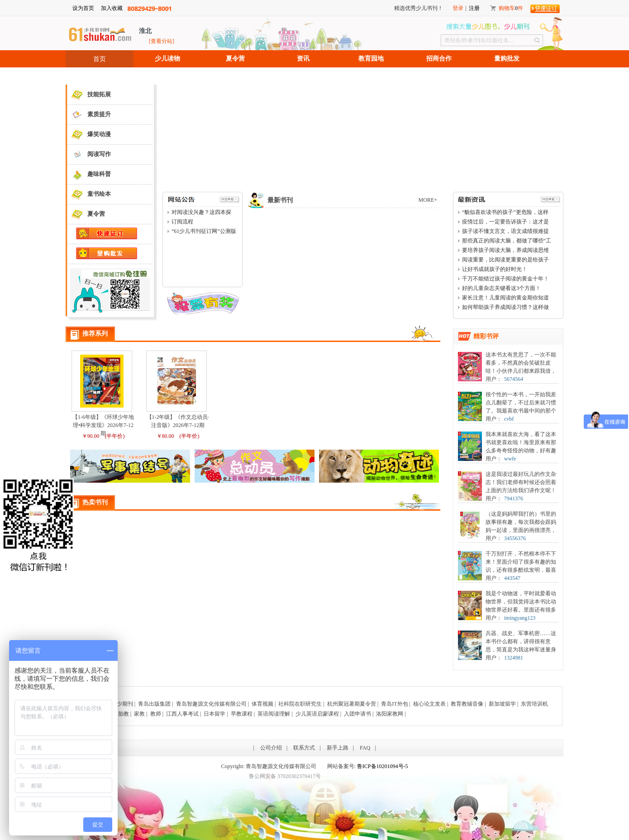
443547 (512, 578)
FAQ (365, 748)
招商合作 (439, 59)
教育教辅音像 (467, 704)
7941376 (514, 498)
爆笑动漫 (89, 135)
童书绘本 (89, 194)
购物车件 (511, 8)
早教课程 (242, 714)
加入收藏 (112, 8)
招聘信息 (100, 76)
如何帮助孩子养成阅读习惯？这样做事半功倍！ (505, 308)
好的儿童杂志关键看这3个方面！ (501, 288)
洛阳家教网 (390, 714)
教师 (156, 714)
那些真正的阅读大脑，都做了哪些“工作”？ (507, 241)
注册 (474, 8)
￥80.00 (165, 436)
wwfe (510, 459)
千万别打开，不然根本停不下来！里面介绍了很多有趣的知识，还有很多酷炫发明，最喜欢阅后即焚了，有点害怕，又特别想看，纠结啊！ (521, 570)
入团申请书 (357, 714)
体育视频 (262, 704)
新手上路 (338, 748)
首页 (100, 59)
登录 (458, 8)
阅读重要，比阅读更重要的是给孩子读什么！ (505, 260)
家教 (139, 714)
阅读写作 (89, 154)
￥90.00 (91, 436)
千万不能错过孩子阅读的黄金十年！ (505, 279)
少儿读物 (167, 59)
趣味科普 (89, 174)
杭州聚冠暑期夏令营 (352, 704)
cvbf (509, 419)
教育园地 (371, 59)
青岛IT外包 (394, 704)
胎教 (124, 714)
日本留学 (214, 714)
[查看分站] (162, 41)
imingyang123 (520, 618)
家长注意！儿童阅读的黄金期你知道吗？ (505, 298)
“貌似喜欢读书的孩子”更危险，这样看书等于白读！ (505, 213)
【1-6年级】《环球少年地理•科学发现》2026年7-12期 (103, 425)
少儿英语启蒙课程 (317, 714)
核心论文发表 (429, 704)
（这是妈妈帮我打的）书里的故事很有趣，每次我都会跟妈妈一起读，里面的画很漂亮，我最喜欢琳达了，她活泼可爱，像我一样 (521, 530)
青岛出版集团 (154, 704)
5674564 (514, 379)
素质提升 (89, 115)
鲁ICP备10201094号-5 (383, 766)
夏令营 (235, 59)
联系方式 (304, 748)
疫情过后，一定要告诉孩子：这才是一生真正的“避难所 (505, 222)
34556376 (515, 538)
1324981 (514, 658)
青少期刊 (122, 704)
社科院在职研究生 (300, 704)
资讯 (303, 59)
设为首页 (83, 8)
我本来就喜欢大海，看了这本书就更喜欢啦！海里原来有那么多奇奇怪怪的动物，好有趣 (521, 442)
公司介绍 (271, 748)
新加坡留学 (502, 704)
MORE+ (428, 200)
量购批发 (507, 59)
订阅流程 (182, 222)
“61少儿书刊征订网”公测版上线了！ (204, 232)
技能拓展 (89, 95)
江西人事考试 (182, 714)
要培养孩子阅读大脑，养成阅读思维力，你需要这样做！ (505, 251)
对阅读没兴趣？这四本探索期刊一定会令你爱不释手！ (201, 213)
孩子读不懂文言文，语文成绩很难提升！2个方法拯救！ (505, 232)
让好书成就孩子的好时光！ (495, 269)
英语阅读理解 (274, 714)
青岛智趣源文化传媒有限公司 (211, 704)
